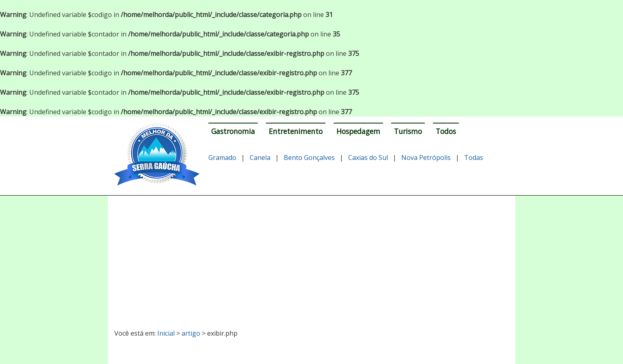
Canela (260, 158)
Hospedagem (358, 131)
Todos (446, 131)
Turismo (408, 131)
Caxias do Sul (368, 158)
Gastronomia (233, 131)
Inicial (166, 333)
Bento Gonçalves (309, 158)
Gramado (222, 158)
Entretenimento (296, 131)
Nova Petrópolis (426, 158)
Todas (474, 158)
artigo (191, 333)
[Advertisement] (311, 259)
